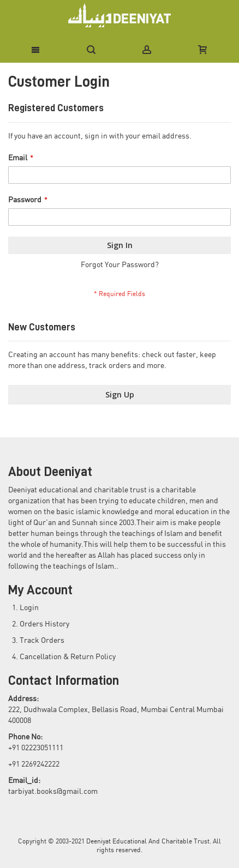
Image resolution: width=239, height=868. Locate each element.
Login (29, 608)
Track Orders (42, 641)
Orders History (44, 624)
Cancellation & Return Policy (68, 657)
